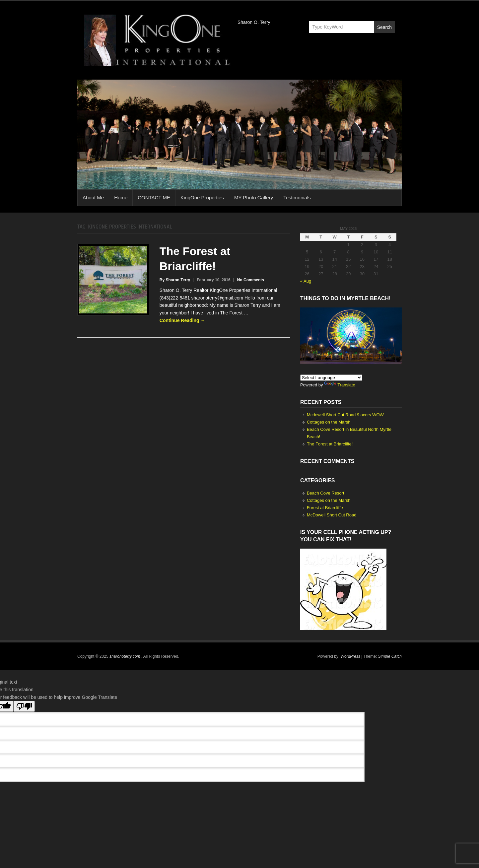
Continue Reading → (182, 320)
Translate (340, 385)
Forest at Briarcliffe (325, 508)
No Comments (251, 280)
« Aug (306, 281)
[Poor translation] (24, 706)
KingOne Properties (202, 198)
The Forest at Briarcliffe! (330, 444)
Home (121, 198)
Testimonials (297, 198)
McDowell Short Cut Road (332, 515)
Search (384, 27)
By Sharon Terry (175, 280)
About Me (93, 198)
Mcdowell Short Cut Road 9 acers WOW (345, 415)
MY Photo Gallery (254, 198)
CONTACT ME (154, 198)
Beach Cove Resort (326, 493)
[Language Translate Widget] (331, 378)
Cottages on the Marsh (329, 422)
